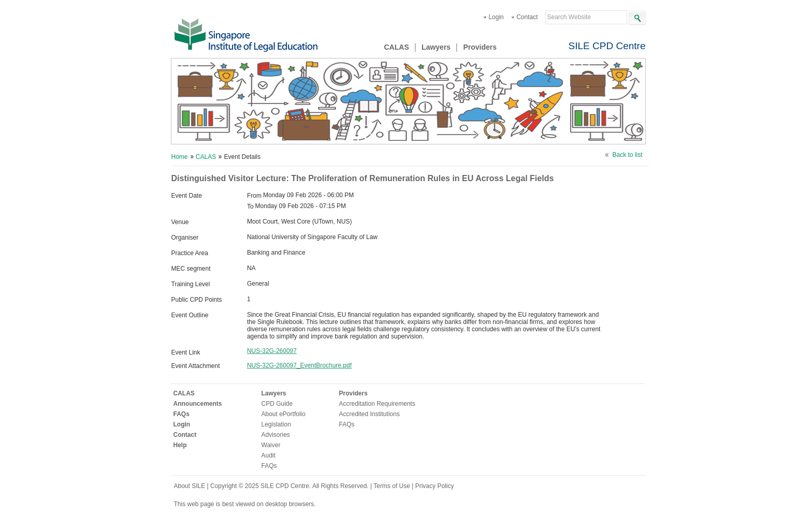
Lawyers (436, 47)
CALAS (397, 47)
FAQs (182, 414)
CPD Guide (277, 404)
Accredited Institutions (369, 414)
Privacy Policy (435, 486)
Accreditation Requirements (377, 404)
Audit (269, 455)
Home (180, 157)
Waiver (271, 445)
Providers (480, 47)
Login (496, 17)
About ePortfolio (284, 414)
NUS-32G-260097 (272, 351)
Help (180, 445)
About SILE (190, 486)
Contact (527, 17)
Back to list (627, 155)
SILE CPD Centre (607, 46)
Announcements (198, 404)
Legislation (276, 424)
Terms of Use (393, 486)
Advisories (276, 435)
